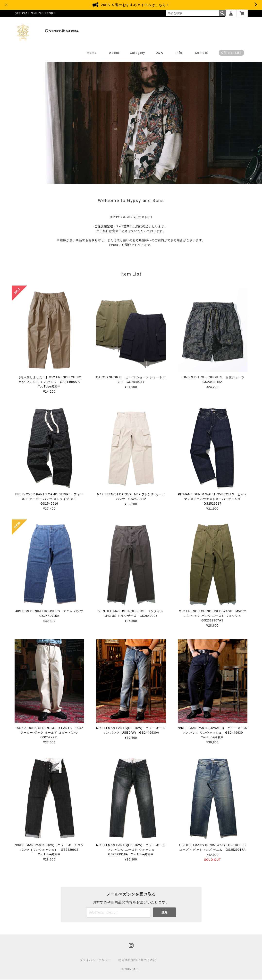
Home (92, 53)
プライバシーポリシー (95, 961)
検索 (222, 13)
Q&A (159, 53)
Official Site (231, 53)
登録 (164, 913)
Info (179, 53)
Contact (202, 53)
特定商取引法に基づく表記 (137, 961)
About (114, 53)
